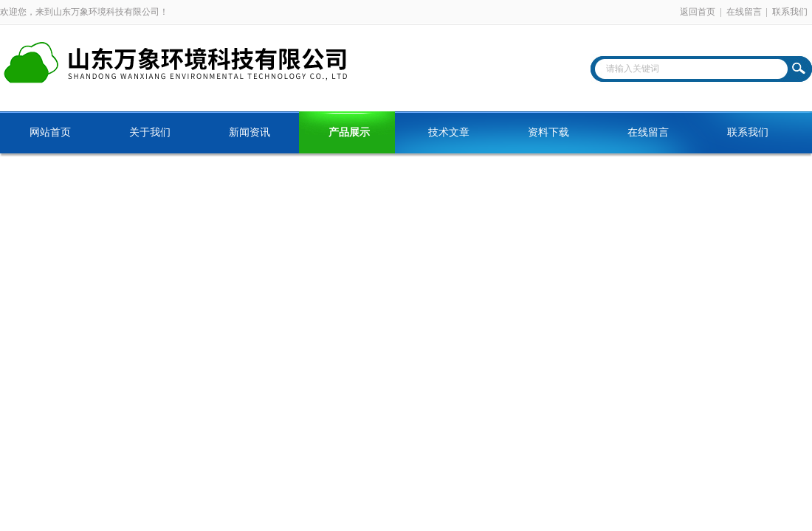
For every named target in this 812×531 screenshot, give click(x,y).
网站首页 (50, 132)
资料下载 (548, 132)
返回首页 (698, 12)
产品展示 (349, 132)
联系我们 (790, 12)
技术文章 (449, 132)
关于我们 (150, 132)
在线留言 (744, 12)
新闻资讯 (250, 132)
